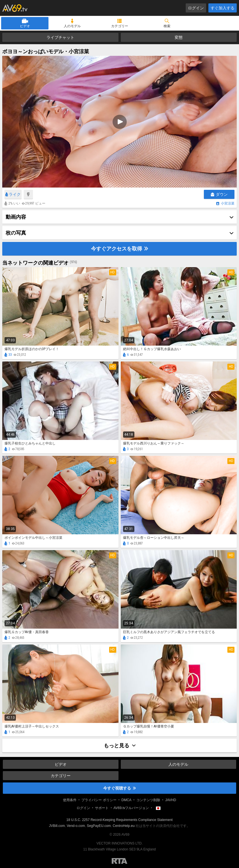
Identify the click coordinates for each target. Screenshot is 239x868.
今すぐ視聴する (119, 788)
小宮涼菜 (228, 203)
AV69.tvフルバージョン (131, 808)
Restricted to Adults (119, 861)
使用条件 (70, 800)
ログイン (196, 8)
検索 (167, 26)
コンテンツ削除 (148, 800)
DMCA (126, 800)
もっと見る (120, 745)
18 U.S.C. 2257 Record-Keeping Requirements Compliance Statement (119, 820)
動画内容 (16, 217)
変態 (179, 37)
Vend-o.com (76, 826)
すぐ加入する (223, 8)
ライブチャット (60, 37)
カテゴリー (120, 26)
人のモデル (72, 26)
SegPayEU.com (99, 826)
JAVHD (171, 800)
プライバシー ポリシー (99, 800)
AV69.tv (15, 8)
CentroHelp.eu (124, 826)
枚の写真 (16, 233)
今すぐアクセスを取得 (119, 249)
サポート (102, 808)
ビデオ (25, 26)
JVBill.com (57, 826)
